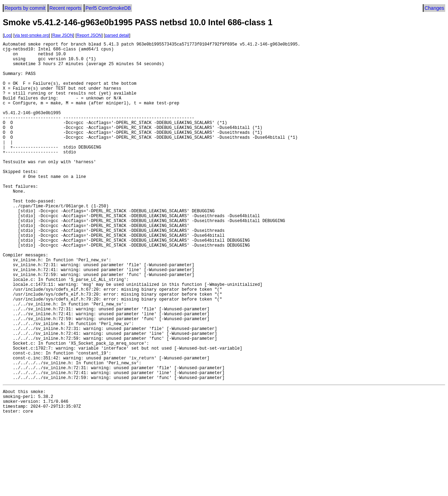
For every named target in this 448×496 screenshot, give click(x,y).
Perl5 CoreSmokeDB (108, 8)
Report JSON (89, 35)
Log (7, 35)
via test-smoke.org (31, 35)
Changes (434, 8)
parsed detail (117, 35)
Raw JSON (62, 35)
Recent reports (65, 8)
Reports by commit (25, 8)
